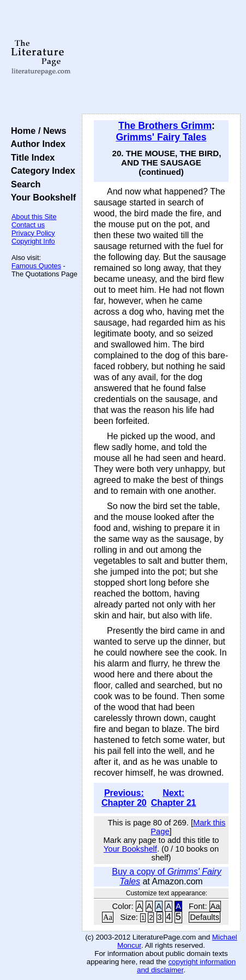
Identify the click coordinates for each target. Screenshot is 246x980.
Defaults (205, 917)
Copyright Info (33, 241)
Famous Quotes (36, 266)
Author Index (36, 144)
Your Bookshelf (41, 197)
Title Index (30, 157)
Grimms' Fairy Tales (161, 137)
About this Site (34, 217)
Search (23, 184)
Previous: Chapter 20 (124, 798)
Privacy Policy (33, 233)
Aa (215, 906)
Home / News (36, 131)
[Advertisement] (161, 57)
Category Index (41, 170)
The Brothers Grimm (165, 126)
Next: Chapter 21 (174, 798)
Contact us (28, 225)
